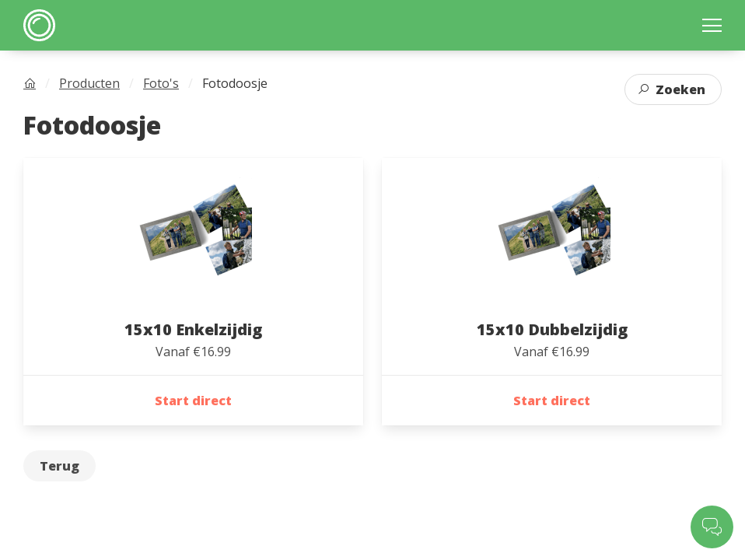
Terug (59, 466)
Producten (89, 83)
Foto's (161, 83)
